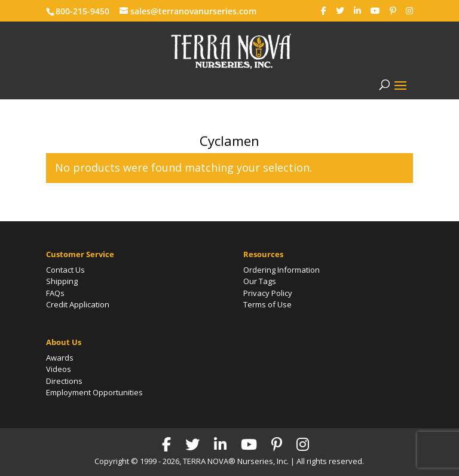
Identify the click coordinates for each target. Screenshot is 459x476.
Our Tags (260, 281)
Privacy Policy (268, 293)
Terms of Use (267, 304)
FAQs (55, 293)
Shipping (62, 281)
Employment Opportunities (94, 392)
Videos (59, 369)
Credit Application (78, 304)
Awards (60, 358)
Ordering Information (281, 270)
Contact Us (65, 270)
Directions (64, 381)
